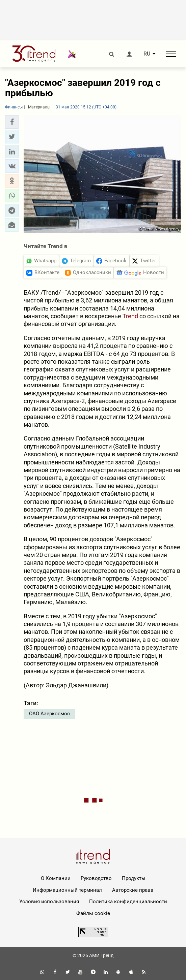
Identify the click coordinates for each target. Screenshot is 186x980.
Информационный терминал (67, 890)
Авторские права (133, 890)
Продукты (134, 878)
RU (147, 54)
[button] (12, 122)
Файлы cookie (93, 913)
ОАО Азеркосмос (49, 714)
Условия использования (49, 902)
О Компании (56, 878)
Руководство (96, 878)
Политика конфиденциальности (128, 902)
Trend (130, 316)
